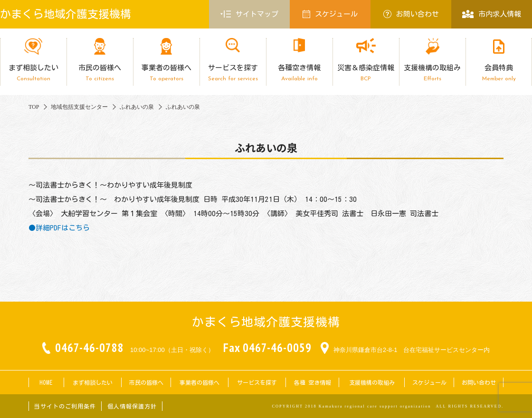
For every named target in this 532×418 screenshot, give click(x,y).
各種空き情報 (299, 73)
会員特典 (499, 73)
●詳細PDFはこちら (59, 228)
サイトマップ (249, 14)
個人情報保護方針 (132, 406)
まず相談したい (33, 73)
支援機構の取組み (432, 73)
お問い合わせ (411, 14)
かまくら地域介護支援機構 (66, 14)
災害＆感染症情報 (366, 73)
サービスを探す (233, 73)
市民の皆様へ (100, 73)
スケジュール (330, 14)
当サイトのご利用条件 (65, 406)
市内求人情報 (491, 14)
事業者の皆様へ (166, 73)
